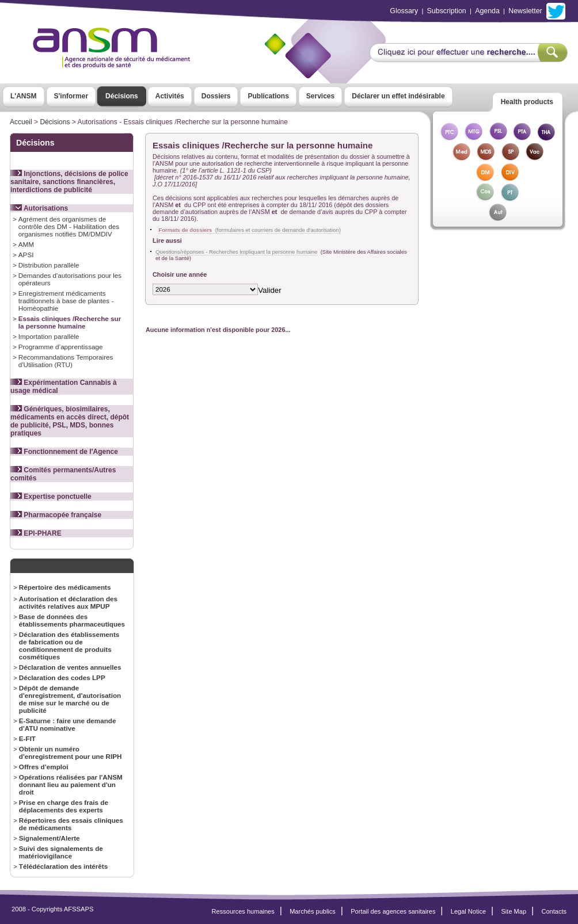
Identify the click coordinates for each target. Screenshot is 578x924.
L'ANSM (24, 96)
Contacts (554, 911)
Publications (268, 96)
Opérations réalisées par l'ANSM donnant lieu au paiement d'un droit (71, 784)
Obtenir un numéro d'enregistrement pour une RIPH (71, 753)
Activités (170, 96)
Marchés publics (313, 911)
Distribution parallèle (49, 265)
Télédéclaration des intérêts (63, 866)
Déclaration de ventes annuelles (70, 667)
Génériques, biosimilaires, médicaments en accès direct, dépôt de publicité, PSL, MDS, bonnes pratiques (70, 421)
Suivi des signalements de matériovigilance (61, 852)
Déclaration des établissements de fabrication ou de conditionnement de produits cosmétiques (69, 646)
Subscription (447, 11)
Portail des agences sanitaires (393, 911)
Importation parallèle (49, 336)
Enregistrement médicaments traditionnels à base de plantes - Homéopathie (66, 301)
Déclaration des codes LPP (62, 677)
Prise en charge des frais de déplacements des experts (64, 806)
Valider (270, 290)
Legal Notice (468, 911)
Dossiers (216, 96)
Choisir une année (180, 274)
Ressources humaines (243, 911)
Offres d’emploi (44, 767)
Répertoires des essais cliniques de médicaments (71, 824)
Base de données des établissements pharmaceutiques (72, 620)
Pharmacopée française (56, 515)
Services (320, 96)
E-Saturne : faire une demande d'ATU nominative (68, 724)
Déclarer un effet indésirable (398, 96)
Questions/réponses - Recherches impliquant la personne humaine (236, 252)
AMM (26, 244)
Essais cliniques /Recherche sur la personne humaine (70, 322)
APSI (26, 255)
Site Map (514, 911)
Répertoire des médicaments (65, 587)
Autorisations (39, 208)
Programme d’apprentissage (61, 347)
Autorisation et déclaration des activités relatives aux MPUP (68, 602)
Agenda (487, 11)
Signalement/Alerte (50, 838)
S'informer (71, 96)
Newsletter (525, 11)
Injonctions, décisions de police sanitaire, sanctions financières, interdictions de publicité (69, 182)
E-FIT (27, 738)
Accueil (21, 122)
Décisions (122, 96)
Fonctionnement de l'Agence (64, 452)
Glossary (404, 11)
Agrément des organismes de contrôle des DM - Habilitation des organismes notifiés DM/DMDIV (69, 226)
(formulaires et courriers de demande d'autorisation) (250, 230)
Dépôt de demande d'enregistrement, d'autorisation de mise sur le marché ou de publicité (70, 699)
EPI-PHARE (36, 533)
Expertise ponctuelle (51, 497)
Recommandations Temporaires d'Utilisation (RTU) (66, 361)
